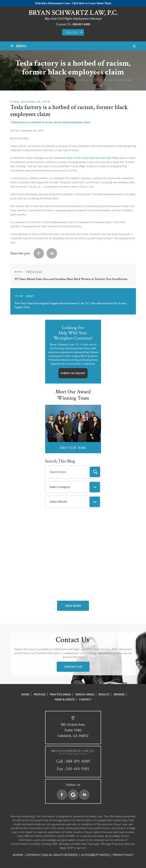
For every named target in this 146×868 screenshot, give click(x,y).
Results (104, 694)
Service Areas (85, 694)
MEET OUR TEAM (73, 448)
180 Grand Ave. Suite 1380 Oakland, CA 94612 (73, 730)
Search (95, 472)
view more (73, 606)
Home (25, 694)
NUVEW (18, 855)
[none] (73, 32)
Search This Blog (60, 461)
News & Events (65, 699)
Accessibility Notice (95, 855)
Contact (85, 699)
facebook (39, 253)
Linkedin (52, 253)
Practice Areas (60, 694)
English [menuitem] (71, 32)
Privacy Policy (123, 855)
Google (73, 795)
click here (28, 649)
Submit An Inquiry (73, 373)
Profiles (40, 694)
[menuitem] (73, 32)
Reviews (119, 694)
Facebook (62, 795)
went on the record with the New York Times (93, 158)
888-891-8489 (81, 24)
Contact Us (73, 667)
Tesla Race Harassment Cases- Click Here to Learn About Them (73, 3)
